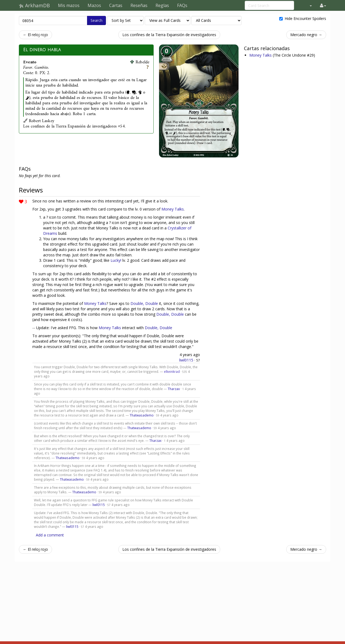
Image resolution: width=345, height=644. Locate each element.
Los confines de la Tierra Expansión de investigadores (169, 35)
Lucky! (116, 260)
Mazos (94, 5)
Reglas (162, 5)
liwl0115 (186, 360)
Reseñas (139, 5)
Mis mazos (69, 5)
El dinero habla (42, 50)
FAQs (182, 5)
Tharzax (174, 389)
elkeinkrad (172, 371)
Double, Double (144, 303)
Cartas (116, 5)
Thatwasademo (142, 415)
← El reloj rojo (35, 35)
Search (96, 20)
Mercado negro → (306, 35)
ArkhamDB (34, 5)
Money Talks (261, 55)
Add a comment (50, 535)
